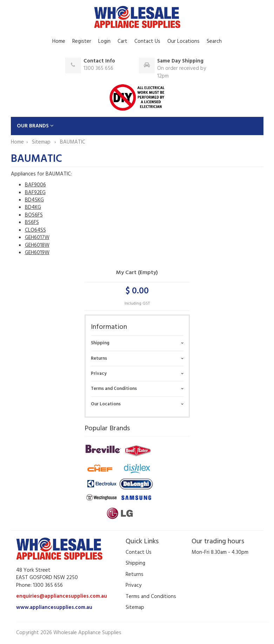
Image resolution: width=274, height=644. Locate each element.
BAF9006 (35, 185)
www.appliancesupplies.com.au (54, 608)
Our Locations (183, 41)
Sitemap (42, 142)
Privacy (99, 374)
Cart (122, 41)
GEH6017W (37, 238)
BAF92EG (35, 193)
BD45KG (34, 200)
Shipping (100, 343)
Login (104, 41)
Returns (99, 358)
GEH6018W (37, 245)
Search (214, 41)
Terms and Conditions (114, 389)
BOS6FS (34, 215)
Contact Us (147, 41)
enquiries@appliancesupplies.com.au (62, 596)
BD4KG (33, 207)
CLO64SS (35, 230)
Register (82, 41)
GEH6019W (37, 253)
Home (59, 41)
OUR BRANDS (35, 126)
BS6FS (32, 223)
